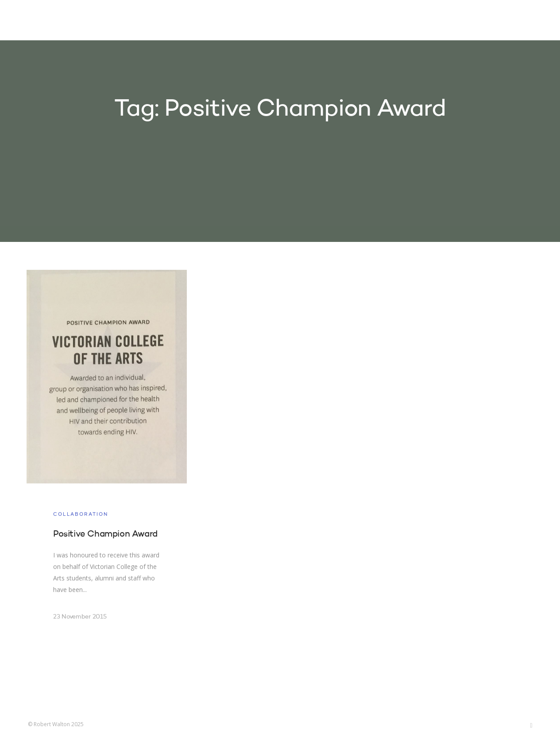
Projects (329, 21)
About (422, 21)
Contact (463, 21)
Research (378, 21)
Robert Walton (48, 20)
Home (288, 21)
